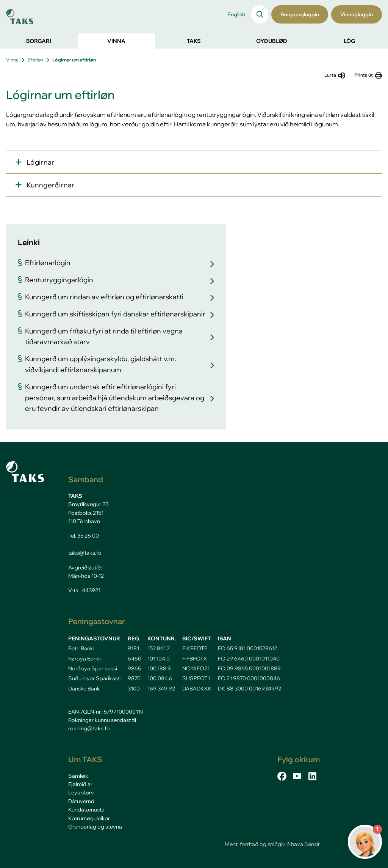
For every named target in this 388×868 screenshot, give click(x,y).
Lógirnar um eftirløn (74, 60)
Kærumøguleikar (89, 818)
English (236, 14)
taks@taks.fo (85, 553)
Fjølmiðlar (80, 784)
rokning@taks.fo (89, 728)
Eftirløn (35, 60)
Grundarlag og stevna (95, 827)
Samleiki (79, 776)
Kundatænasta (86, 810)
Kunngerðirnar (51, 185)
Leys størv (81, 793)
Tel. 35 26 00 (84, 536)
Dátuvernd (81, 801)
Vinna (12, 60)
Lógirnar (41, 162)
